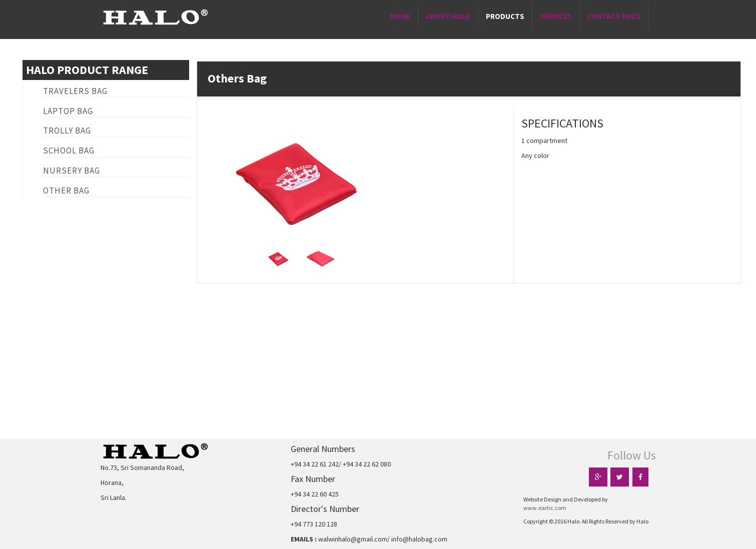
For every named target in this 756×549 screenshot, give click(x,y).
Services (556, 16)
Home (400, 16)
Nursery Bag (72, 170)
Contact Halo (614, 16)
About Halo (448, 16)
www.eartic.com (545, 508)
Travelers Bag (75, 91)
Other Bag (66, 190)
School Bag (69, 150)
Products (505, 16)
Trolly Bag (67, 130)
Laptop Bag (68, 111)
